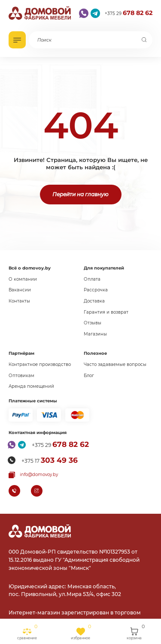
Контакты (19, 301)
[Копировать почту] (33, 475)
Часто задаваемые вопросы (115, 364)
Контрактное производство (40, 364)
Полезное (95, 353)
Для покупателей (104, 268)
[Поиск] (144, 40)
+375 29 (129, 13)
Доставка (94, 301)
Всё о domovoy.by (30, 268)
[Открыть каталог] (17, 40)
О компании (23, 279)
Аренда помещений (31, 386)
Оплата (92, 279)
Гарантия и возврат (106, 312)
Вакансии (20, 290)
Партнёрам (21, 353)
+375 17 (50, 460)
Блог (89, 376)
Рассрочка (96, 290)
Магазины (95, 334)
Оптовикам (21, 376)
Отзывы (93, 323)
